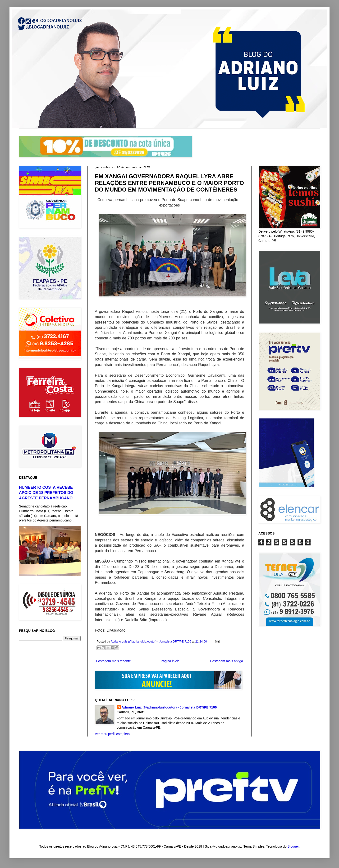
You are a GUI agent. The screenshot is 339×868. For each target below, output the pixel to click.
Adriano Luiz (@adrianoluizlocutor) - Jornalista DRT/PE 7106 (169, 707)
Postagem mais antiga (227, 661)
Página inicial (171, 661)
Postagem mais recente (113, 661)
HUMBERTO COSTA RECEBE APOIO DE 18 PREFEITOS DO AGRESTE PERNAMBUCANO (46, 493)
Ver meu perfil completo (112, 734)
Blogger (293, 846)
